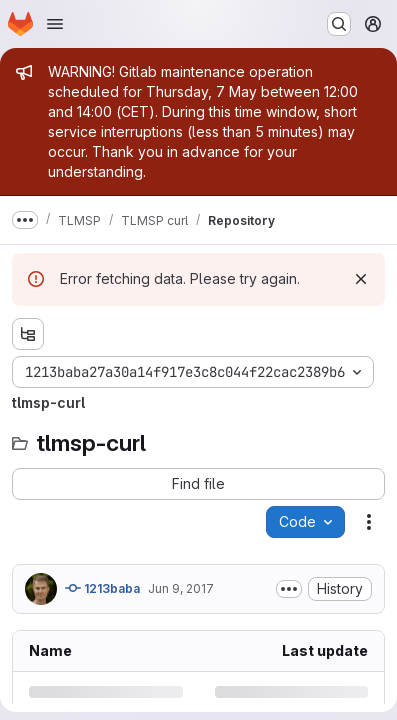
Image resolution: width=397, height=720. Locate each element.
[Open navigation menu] (55, 24)
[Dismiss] (361, 279)
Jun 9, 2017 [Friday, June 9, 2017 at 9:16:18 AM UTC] (181, 588)
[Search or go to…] (339, 24)
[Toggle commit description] (289, 589)
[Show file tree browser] (28, 334)
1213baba (102, 588)
